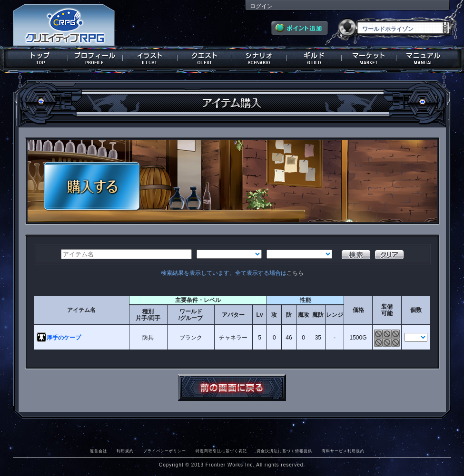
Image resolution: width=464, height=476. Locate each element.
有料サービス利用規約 (343, 451)
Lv (260, 315)
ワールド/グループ (191, 315)
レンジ (335, 315)
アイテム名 (81, 310)
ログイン (261, 6)
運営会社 (99, 451)
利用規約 (125, 451)
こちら (295, 273)
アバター (233, 315)
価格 (358, 310)
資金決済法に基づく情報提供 (284, 451)
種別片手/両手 (148, 315)
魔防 (318, 315)
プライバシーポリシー (165, 451)
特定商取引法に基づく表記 (221, 451)
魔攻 (304, 315)
